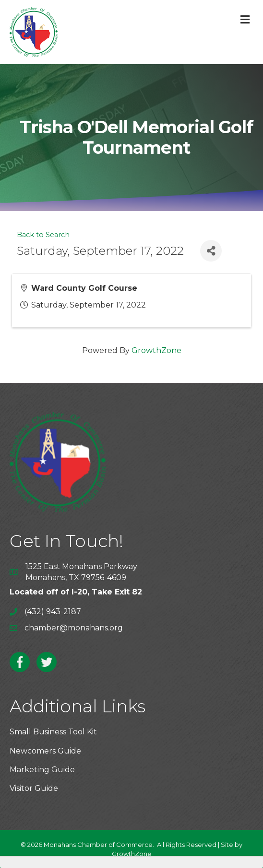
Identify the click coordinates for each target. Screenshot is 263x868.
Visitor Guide (34, 788)
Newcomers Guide (45, 751)
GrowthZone (156, 350)
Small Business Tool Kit (53, 732)
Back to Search (43, 235)
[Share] (211, 251)
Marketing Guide (42, 770)
